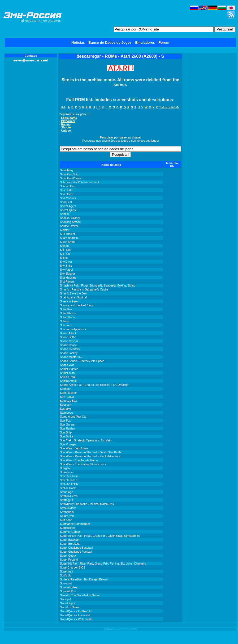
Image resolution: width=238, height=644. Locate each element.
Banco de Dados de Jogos (110, 43)
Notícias (78, 43)
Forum (164, 43)
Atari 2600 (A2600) (139, 56)
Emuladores (145, 43)
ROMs (111, 56)
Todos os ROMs (169, 107)
